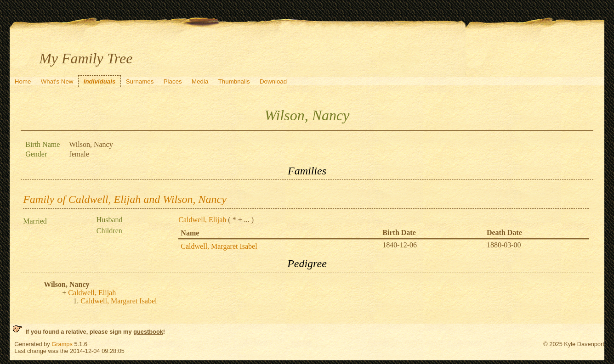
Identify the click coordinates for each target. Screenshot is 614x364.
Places (173, 81)
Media (200, 81)
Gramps (62, 344)
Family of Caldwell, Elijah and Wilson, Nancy (125, 199)
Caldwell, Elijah (202, 220)
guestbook (148, 332)
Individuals (100, 81)
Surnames (140, 81)
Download (273, 81)
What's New (57, 81)
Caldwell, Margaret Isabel (219, 246)
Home (23, 81)
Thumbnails (234, 81)
